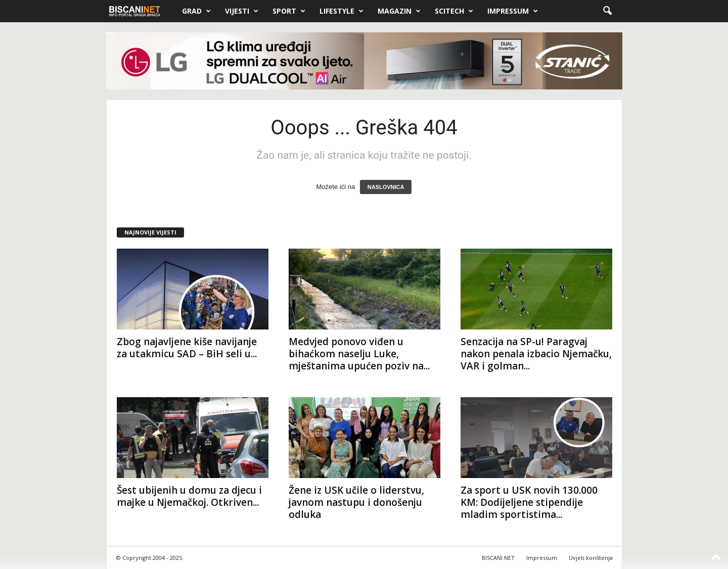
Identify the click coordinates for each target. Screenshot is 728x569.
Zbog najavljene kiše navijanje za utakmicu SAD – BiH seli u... (187, 348)
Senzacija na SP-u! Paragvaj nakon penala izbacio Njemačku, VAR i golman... (536, 354)
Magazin (399, 11)
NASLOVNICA (386, 187)
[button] (607, 11)
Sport (289, 11)
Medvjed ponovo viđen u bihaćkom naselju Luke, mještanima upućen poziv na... (359, 354)
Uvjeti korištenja (591, 558)
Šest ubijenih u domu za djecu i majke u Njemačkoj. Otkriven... (189, 496)
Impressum (513, 11)
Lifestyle (342, 11)
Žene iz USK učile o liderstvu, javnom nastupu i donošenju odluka (356, 502)
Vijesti (242, 11)
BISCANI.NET (498, 558)
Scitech (454, 11)
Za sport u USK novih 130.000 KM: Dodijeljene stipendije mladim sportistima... (529, 502)
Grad (196, 11)
